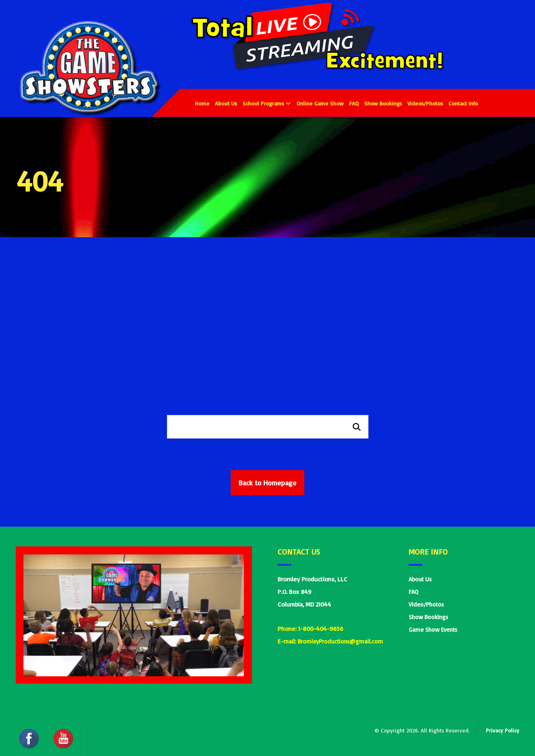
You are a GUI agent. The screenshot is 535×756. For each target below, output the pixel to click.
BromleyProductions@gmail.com (340, 642)
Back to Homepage (267, 483)
